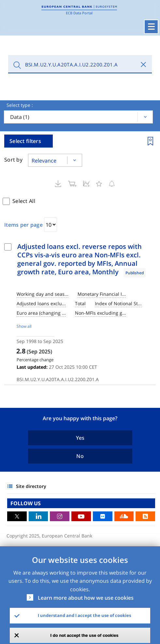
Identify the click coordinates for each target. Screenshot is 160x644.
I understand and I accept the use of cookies (84, 615)
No (80, 456)
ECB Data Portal (79, 13)
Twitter (17, 516)
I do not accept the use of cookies (85, 635)
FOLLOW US (26, 503)
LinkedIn (38, 516)
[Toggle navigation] (151, 27)
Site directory (31, 486)
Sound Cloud (124, 516)
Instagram (60, 516)
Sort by (13, 160)
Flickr (103, 516)
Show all (24, 326)
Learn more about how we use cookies (86, 598)
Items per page (23, 225)
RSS (145, 516)
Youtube (81, 516)
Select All (24, 201)
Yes (80, 438)
